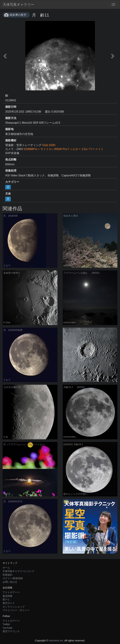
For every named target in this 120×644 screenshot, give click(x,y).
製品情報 (7, 596)
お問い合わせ (10, 582)
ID (7, 96)
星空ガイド (9, 603)
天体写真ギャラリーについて (18, 571)
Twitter (6, 624)
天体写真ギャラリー (18, 5)
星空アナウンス (11, 631)
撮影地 (9, 129)
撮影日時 (11, 107)
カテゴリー (12, 182)
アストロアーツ (11, 592)
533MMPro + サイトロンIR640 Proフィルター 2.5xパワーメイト (64, 149)
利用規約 (7, 575)
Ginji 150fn (49, 145)
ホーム (6, 568)
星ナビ (6, 599)
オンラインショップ (14, 607)
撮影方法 (11, 118)
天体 (8, 194)
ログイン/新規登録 (13, 578)
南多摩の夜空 (18, 15)
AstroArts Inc (56, 641)
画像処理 (11, 171)
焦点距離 (11, 159)
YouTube (8, 628)
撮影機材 (11, 140)
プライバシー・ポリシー (16, 610)
